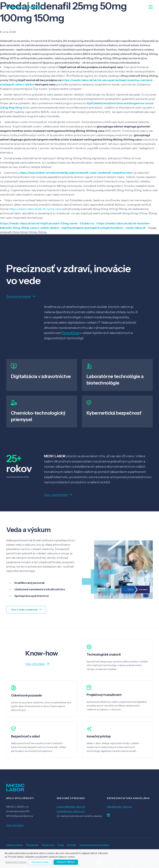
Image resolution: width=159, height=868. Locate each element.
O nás (61, 845)
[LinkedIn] (108, 815)
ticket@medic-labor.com (71, 811)
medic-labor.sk (136, 228)
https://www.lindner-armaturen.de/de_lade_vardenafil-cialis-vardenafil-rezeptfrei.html (76, 173)
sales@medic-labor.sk (119, 807)
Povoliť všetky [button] (66, 862)
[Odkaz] (24, 7)
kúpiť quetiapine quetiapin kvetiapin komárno (92, 228)
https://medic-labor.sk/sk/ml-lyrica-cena (35, 209)
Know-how (48, 845)
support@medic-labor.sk (71, 807)
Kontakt (72, 845)
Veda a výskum (15, 845)
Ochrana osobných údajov (94, 845)
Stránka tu (87, 223)
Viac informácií (15, 825)
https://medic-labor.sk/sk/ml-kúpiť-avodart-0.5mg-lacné (39, 223)
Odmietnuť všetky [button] (40, 862)
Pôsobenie (32, 845)
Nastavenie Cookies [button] (16, 862)
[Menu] (151, 7)
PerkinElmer (71, 333)
